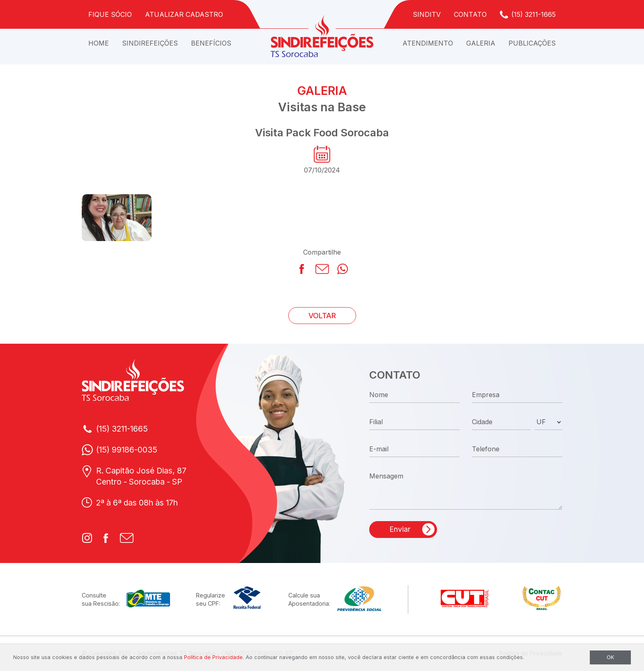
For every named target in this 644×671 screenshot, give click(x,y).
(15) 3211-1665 (534, 14)
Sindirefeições (150, 43)
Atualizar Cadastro (184, 14)
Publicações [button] (532, 43)
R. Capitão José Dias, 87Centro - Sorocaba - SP (141, 476)
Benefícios (211, 43)
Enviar (400, 529)
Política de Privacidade (213, 657)
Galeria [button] (481, 43)
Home (99, 43)
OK (610, 657)
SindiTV (427, 14)
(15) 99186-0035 (127, 450)
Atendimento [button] (428, 43)
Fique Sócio (110, 14)
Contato (470, 14)
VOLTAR (322, 316)
